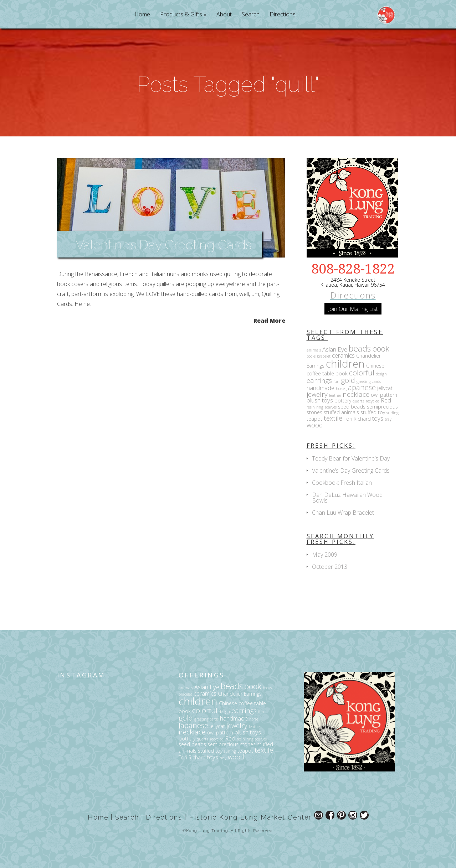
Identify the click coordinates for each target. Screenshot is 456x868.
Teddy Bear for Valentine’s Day (351, 458)
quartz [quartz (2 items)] (358, 401)
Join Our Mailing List (353, 309)
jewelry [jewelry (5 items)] (317, 394)
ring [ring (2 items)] (320, 407)
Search (251, 15)
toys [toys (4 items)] (378, 418)
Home (142, 15)
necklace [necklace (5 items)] (356, 394)
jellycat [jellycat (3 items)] (385, 388)
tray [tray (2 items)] (388, 419)
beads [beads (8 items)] (360, 348)
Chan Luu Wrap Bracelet (343, 513)
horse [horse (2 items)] (340, 389)
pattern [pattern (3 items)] (389, 395)
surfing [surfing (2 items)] (393, 413)
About (224, 15)
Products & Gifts (181, 15)
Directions (283, 15)
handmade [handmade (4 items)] (321, 388)
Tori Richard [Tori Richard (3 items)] (357, 419)
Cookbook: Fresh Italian (342, 483)
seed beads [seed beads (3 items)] (352, 407)
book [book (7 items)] (381, 349)
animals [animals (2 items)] (314, 350)
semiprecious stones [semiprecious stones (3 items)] (232, 744)
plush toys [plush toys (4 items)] (320, 400)
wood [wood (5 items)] (315, 425)
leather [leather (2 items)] (335, 395)
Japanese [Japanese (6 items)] (361, 387)
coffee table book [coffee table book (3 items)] (327, 373)
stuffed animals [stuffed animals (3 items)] (341, 412)
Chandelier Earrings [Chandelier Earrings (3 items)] (240, 694)
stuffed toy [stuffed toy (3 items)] (373, 412)
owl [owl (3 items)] (375, 395)
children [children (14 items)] (345, 364)
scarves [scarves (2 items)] (331, 407)
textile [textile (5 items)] (333, 418)
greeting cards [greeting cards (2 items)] (369, 381)
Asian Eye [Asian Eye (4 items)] (335, 349)
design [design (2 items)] (381, 374)
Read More (269, 320)
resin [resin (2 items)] (311, 407)
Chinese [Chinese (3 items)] (375, 366)
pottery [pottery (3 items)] (343, 401)
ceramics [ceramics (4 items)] (343, 355)
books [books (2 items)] (311, 356)
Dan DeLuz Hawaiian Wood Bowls (347, 498)
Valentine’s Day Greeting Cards (163, 245)
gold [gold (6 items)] (348, 380)
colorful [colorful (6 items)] (362, 373)
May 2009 (325, 555)
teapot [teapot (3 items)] (314, 419)
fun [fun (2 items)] (336, 381)
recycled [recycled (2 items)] (373, 401)
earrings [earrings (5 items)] (319, 380)
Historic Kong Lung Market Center (250, 817)
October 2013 (330, 567)
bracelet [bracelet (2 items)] (324, 356)
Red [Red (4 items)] (386, 400)
